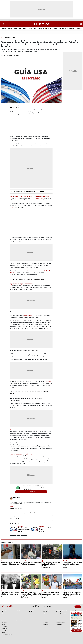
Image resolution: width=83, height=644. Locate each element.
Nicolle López (42, 532)
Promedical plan (28, 454)
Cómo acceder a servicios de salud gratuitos (35, 513)
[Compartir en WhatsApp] (11, 108)
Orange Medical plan (16, 454)
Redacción (3, 566)
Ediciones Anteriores (77, 631)
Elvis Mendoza (24, 566)
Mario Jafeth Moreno (25, 598)
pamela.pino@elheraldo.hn (16, 509)
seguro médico (28, 315)
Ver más (13, 506)
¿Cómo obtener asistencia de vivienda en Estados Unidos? (27, 192)
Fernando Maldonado (46, 568)
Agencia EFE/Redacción (5, 596)
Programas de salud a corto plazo (19, 430)
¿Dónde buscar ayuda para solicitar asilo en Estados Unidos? (27, 279)
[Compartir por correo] (16, 108)
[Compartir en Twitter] (18, 108)
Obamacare (47, 382)
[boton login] (81, 24)
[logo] (8, 607)
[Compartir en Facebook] (13, 108)
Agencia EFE (65, 598)
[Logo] (42, 24)
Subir (78, 607)
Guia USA (20, 513)
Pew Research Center (37, 198)
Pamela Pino (5, 54)
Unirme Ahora (33, 492)
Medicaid (13, 207)
